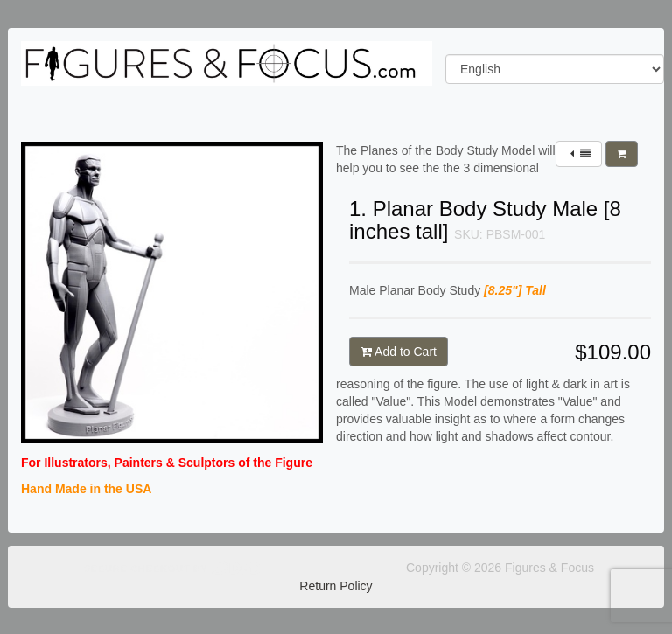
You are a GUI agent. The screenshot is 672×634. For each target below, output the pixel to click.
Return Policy (336, 586)
